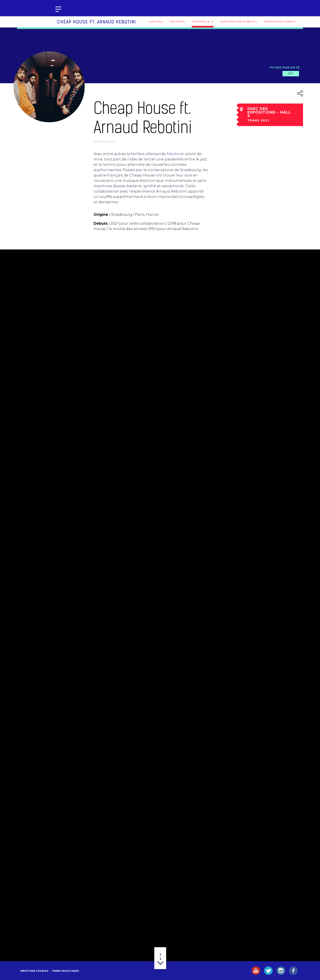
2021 (291, 73)
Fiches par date (285, 67)
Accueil (156, 22)
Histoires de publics (239, 22)
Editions (178, 22)
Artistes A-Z (202, 22)
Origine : (102, 215)
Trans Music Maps (279, 22)
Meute (173, 154)
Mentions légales (34, 971)
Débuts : (102, 223)
